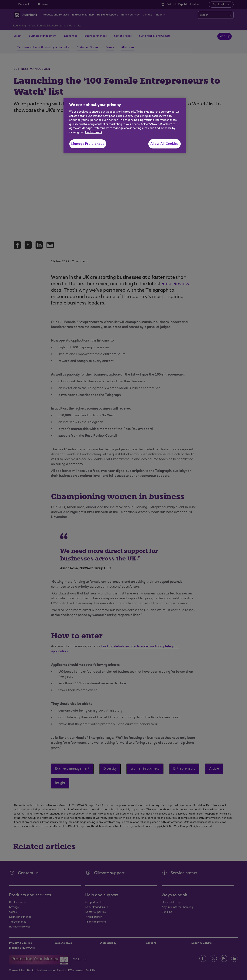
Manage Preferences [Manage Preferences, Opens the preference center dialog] (88, 144)
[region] (125, 126)
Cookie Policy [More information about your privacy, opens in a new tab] (94, 132)
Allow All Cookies (164, 144)
